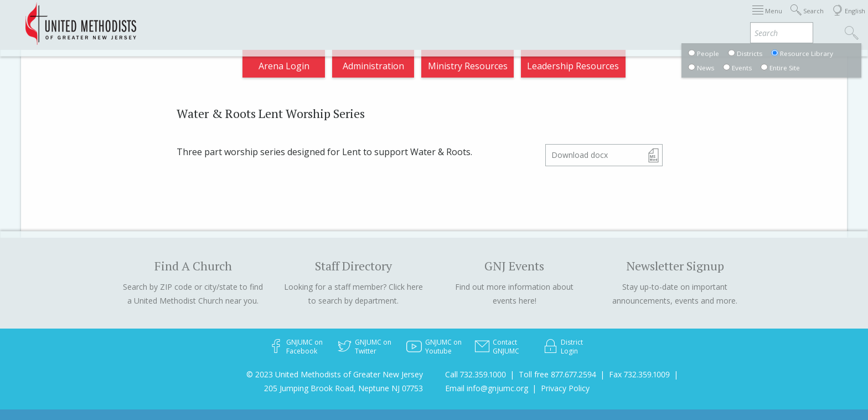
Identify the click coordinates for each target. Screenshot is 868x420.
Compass (768, 19)
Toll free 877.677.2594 (557, 374)
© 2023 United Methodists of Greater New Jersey (335, 374)
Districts (580, 19)
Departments (640, 19)
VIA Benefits (708, 19)
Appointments (192, 19)
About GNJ (525, 19)
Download (580, 155)
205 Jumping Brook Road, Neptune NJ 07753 (343, 388)
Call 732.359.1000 (476, 374)
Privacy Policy (565, 388)
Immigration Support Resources (421, 19)
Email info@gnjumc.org (487, 388)
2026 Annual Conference (288, 19)
